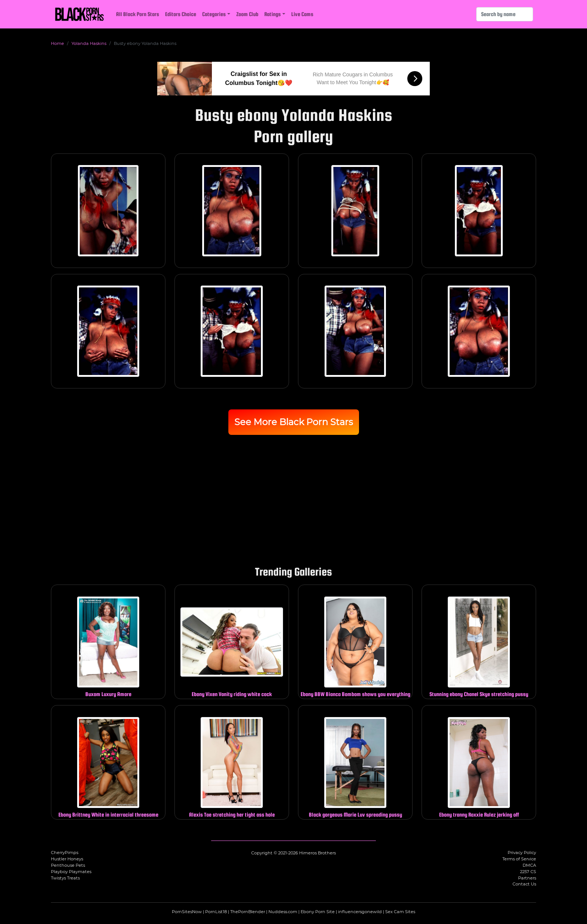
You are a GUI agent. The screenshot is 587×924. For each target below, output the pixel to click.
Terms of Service (519, 859)
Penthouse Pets (68, 865)
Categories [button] (214, 14)
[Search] (505, 14)
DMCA (529, 865)
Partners (527, 878)
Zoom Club (247, 14)
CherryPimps (65, 853)
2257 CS (528, 872)
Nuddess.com (283, 912)
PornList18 (216, 912)
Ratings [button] (273, 14)
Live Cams (302, 14)
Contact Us (524, 884)
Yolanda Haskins (89, 43)
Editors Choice (181, 14)
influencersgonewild (360, 912)
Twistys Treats (65, 878)
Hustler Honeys (67, 859)
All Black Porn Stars (138, 14)
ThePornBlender (248, 912)
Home (57, 43)
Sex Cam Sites (400, 912)
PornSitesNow (187, 912)
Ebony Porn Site (318, 912)
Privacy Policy (522, 853)
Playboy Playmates (71, 872)
